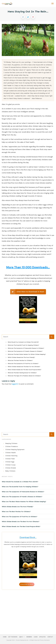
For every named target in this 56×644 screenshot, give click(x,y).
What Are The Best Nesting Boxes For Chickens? (22, 373)
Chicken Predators (12, 446)
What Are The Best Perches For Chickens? (20, 360)
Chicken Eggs (10, 462)
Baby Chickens (10, 471)
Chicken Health (11, 453)
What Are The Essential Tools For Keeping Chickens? (23, 345)
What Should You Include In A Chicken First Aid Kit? (23, 342)
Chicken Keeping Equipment (15, 450)
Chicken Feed (10, 459)
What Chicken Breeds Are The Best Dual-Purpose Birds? (25, 370)
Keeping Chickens (11, 443)
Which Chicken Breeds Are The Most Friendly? (21, 357)
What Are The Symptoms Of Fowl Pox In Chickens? (23, 364)
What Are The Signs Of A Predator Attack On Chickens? (24, 376)
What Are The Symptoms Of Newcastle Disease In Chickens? (26, 348)
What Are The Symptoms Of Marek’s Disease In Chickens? (25, 351)
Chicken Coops (10, 465)
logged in (15, 384)
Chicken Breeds (11, 468)
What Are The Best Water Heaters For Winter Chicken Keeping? (27, 354)
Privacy (42, 640)
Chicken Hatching (11, 456)
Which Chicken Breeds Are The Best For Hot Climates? (24, 367)
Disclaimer (47, 640)
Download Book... (28, 537)
